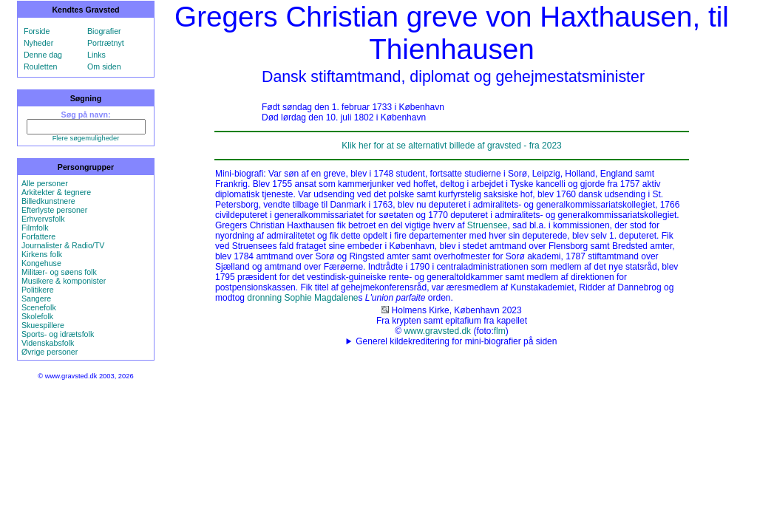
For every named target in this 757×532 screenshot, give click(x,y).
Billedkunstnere (48, 201)
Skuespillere (43, 325)
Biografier (104, 31)
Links (96, 55)
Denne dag (43, 55)
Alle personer (45, 183)
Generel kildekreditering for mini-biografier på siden (456, 341)
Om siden (104, 66)
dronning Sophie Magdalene (302, 298)
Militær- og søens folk (59, 272)
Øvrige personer (50, 352)
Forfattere (38, 236)
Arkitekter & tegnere (56, 192)
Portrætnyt (106, 43)
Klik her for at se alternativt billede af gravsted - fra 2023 (452, 146)
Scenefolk (39, 307)
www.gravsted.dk (437, 331)
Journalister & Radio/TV (63, 245)
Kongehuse (41, 263)
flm (500, 331)
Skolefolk (37, 316)
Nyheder (38, 43)
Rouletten (41, 66)
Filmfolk (35, 228)
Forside (37, 31)
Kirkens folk (42, 254)
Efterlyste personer (54, 210)
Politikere (38, 290)
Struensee (488, 225)
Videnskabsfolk (48, 343)
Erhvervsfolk (43, 219)
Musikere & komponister (64, 281)
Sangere (36, 299)
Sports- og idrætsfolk (58, 334)
